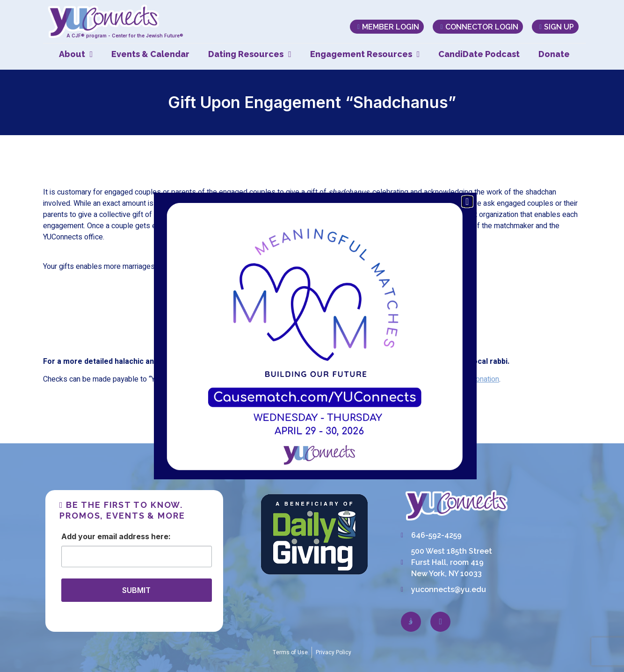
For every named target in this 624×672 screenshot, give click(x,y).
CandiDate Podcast (479, 54)
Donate (554, 54)
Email (107, 536)
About (76, 54)
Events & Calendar (150, 54)
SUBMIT (136, 590)
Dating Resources (250, 54)
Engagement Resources (365, 54)
